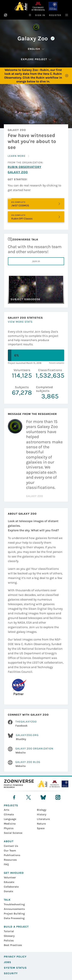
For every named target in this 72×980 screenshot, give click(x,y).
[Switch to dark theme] (30, 15)
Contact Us (11, 846)
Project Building (14, 914)
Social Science (13, 833)
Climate (9, 814)
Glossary (9, 936)
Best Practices (13, 945)
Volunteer (10, 877)
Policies (9, 941)
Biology (42, 810)
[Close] (67, 76)
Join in (36, 261)
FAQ (6, 864)
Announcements (14, 909)
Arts (7, 810)
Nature (41, 824)
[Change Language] (36, 49)
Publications (12, 855)
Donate (8, 891)
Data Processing (14, 918)
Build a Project (16, 927)
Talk (7, 900)
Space (41, 828)
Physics (9, 828)
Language (10, 819)
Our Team (10, 851)
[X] (29, 797)
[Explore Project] (36, 59)
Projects (11, 805)
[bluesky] (43, 797)
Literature (43, 819)
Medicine (10, 824)
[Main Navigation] (65, 15)
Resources (10, 860)
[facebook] (14, 797)
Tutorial (9, 931)
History (42, 814)
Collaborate (11, 887)
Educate (9, 882)
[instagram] (58, 797)
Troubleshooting (14, 904)
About (9, 841)
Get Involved (14, 873)
